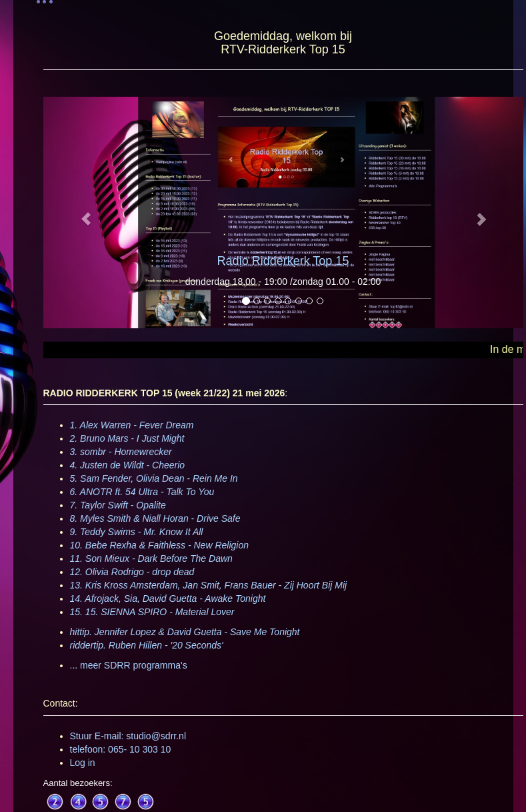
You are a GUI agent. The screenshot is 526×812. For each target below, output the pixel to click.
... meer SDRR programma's (129, 665)
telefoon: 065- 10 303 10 (121, 749)
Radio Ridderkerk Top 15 (283, 261)
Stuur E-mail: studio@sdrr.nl (128, 736)
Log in (83, 763)
